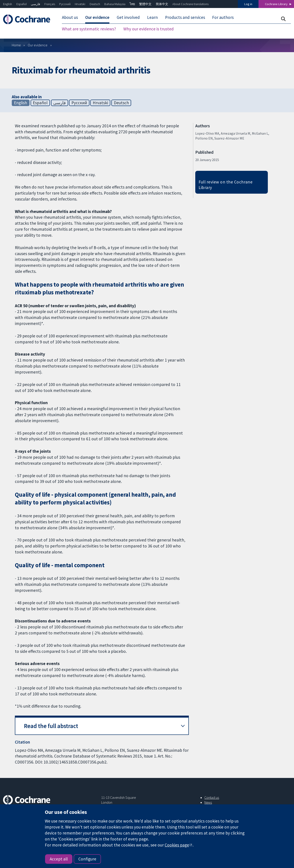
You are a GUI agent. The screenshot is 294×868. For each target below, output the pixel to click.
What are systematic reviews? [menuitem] (89, 29)
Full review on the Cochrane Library (226, 185)
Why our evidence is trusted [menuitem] (149, 29)
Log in (248, 4)
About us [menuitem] (70, 17)
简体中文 (162, 4)
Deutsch (95, 4)
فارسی (36, 4)
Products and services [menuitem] (185, 17)
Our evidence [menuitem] (97, 17)
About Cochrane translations (190, 4)
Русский (65, 4)
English (8, 4)
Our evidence (38, 45)
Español (22, 4)
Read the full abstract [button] (51, 726)
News (208, 802)
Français (50, 4)
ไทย (132, 4)
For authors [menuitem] (223, 17)
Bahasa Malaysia (115, 4)
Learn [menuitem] (152, 17)
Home (16, 45)
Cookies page (177, 845)
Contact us (212, 797)
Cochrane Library (276, 4)
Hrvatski (80, 4)
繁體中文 (145, 4)
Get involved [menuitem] (128, 17)
